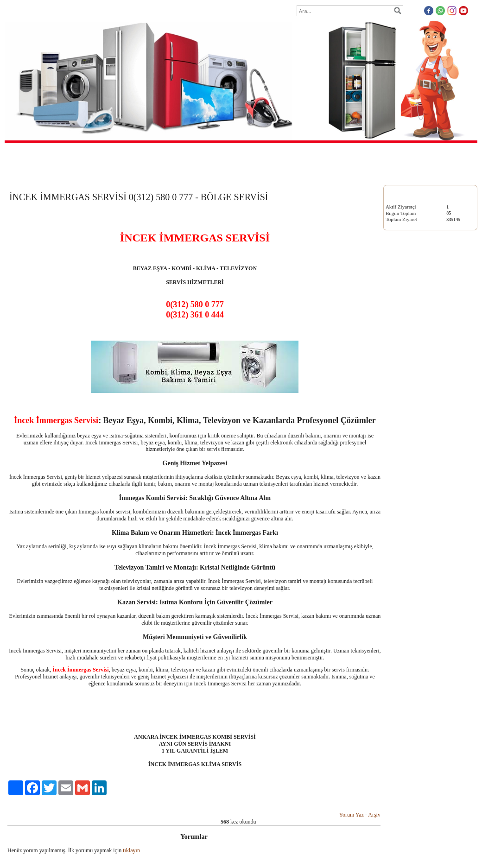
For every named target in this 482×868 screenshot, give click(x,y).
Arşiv (374, 815)
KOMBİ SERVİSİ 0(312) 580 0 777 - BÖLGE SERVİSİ (422, 319)
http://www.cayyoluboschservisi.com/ (422, 517)
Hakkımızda (214, 174)
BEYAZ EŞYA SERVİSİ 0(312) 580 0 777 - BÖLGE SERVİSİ (428, 268)
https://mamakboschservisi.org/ (416, 494)
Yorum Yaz (351, 815)
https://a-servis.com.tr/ (408, 470)
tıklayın (131, 850)
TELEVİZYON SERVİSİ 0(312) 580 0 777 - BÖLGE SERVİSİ (429, 422)
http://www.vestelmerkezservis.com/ (421, 505)
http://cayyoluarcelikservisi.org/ (416, 529)
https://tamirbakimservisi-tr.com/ (417, 482)
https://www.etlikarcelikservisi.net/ (419, 541)
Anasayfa (170, 174)
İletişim (312, 174)
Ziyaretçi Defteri (266, 174)
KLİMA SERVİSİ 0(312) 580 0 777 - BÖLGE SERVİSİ (430, 371)
